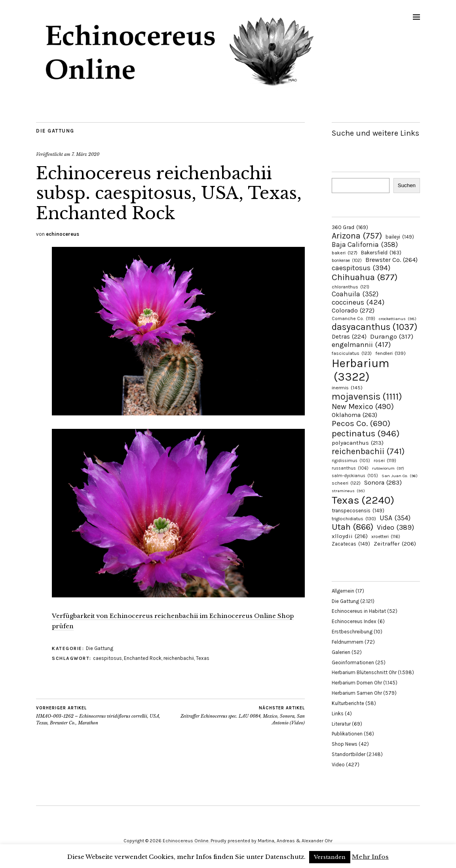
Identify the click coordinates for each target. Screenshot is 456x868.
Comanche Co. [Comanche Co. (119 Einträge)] (353, 318)
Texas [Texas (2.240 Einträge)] (363, 500)
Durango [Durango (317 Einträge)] (392, 336)
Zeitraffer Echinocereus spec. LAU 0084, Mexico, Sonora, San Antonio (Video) (238, 715)
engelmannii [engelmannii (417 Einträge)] (361, 345)
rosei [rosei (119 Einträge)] (385, 461)
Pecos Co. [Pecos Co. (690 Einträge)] (361, 423)
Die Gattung (55, 131)
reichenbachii (179, 658)
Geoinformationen (353, 662)
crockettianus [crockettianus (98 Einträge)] (398, 319)
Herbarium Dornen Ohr (357, 683)
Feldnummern (348, 642)
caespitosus (107, 658)
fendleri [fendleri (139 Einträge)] (390, 353)
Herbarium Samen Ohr (357, 693)
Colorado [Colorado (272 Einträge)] (353, 310)
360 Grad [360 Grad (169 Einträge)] (350, 227)
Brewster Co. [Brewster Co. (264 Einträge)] (391, 260)
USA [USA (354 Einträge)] (395, 518)
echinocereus (63, 234)
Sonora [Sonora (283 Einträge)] (383, 482)
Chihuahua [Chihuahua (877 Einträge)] (365, 277)
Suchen (407, 185)
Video (338, 765)
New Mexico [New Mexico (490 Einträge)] (363, 407)
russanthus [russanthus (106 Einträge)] (350, 468)
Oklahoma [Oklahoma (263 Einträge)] (354, 415)
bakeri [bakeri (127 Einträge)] (345, 253)
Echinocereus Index (354, 621)
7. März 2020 (85, 154)
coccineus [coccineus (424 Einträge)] (358, 302)
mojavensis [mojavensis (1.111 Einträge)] (367, 396)
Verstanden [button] (330, 857)
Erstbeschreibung (352, 632)
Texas (203, 658)
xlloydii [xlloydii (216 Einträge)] (350, 536)
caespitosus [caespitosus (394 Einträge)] (361, 268)
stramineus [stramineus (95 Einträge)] (348, 491)
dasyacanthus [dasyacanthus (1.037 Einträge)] (375, 327)
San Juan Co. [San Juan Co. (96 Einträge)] (400, 476)
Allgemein (343, 591)
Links (338, 714)
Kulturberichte (348, 703)
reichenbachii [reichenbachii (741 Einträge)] (368, 451)
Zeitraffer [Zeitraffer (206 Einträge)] (395, 544)
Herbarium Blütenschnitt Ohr (364, 672)
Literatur (341, 724)
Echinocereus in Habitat (359, 611)
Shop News (345, 744)
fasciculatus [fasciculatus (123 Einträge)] (352, 353)
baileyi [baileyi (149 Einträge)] (400, 237)
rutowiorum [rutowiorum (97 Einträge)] (388, 468)
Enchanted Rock (143, 658)
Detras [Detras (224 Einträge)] (349, 337)
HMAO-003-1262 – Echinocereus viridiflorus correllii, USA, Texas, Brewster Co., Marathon (103, 715)
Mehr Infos (370, 857)
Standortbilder (349, 754)
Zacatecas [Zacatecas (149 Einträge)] (351, 544)
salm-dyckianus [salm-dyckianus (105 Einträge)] (355, 476)
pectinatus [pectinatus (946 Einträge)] (366, 433)
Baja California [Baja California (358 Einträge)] (365, 244)
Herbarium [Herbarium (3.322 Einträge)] (360, 370)
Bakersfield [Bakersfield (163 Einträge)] (381, 253)
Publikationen (347, 734)
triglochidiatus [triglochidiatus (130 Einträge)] (354, 519)
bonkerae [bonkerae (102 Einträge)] (347, 261)
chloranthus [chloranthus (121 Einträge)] (351, 287)
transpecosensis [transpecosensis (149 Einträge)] (358, 511)
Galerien (341, 652)
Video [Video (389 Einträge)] (395, 527)
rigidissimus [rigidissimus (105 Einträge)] (351, 461)
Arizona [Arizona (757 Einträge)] (357, 236)
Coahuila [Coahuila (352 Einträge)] (355, 294)
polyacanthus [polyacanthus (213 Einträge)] (358, 443)
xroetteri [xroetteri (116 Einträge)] (386, 536)
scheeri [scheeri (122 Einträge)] (346, 483)
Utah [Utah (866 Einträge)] (352, 527)
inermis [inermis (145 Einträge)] (347, 388)
